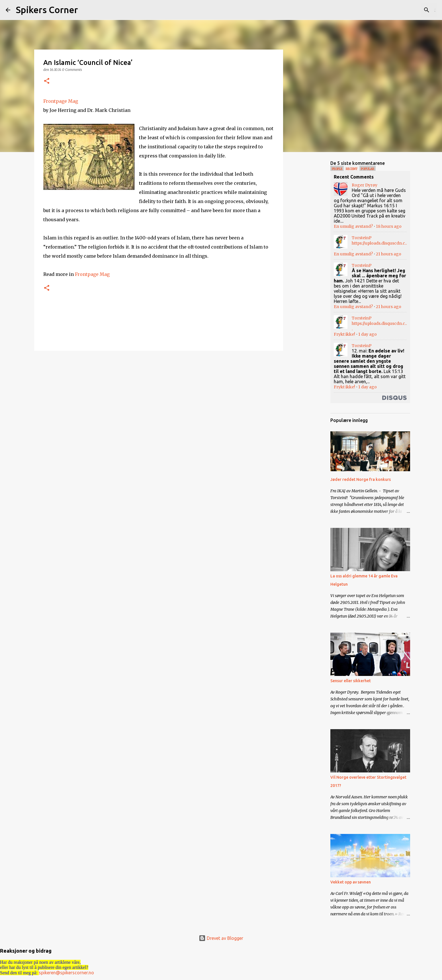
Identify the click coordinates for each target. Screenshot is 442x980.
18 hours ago (389, 226)
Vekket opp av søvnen (351, 882)
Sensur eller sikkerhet (351, 681)
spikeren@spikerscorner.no (66, 973)
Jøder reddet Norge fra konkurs (361, 479)
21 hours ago (389, 254)
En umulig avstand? (353, 226)
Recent (352, 169)
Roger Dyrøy (365, 185)
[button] (47, 81)
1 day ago (368, 334)
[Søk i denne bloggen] (408, 10)
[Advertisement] (312, 246)
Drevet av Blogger (221, 938)
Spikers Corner (47, 10)
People (337, 169)
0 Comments (72, 70)
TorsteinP (362, 238)
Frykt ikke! (344, 334)
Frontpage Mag (61, 101)
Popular (368, 169)
